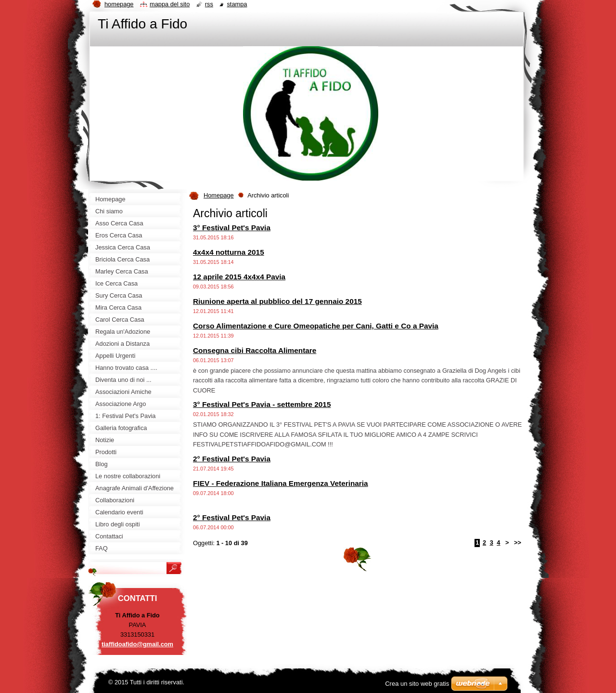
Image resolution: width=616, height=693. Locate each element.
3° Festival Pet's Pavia (232, 228)
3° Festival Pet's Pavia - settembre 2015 (262, 404)
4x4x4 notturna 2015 (229, 252)
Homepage (219, 195)
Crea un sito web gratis (417, 684)
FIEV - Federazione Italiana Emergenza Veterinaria (281, 483)
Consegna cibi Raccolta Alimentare (255, 350)
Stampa (237, 4)
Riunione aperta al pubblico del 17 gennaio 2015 (277, 301)
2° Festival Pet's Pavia (232, 459)
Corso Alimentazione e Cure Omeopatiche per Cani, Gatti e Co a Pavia (316, 326)
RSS (209, 4)
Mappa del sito (170, 4)
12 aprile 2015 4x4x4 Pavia (239, 277)
